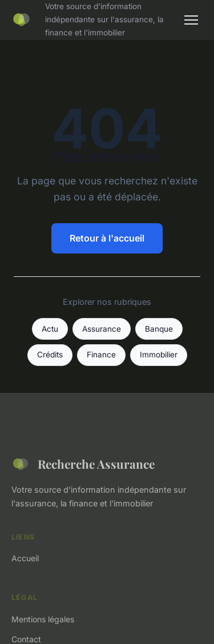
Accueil (25, 558)
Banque (159, 329)
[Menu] (191, 20)
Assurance (102, 329)
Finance (101, 355)
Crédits (50, 355)
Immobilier (159, 355)
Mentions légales (43, 619)
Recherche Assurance (83, 464)
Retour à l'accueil (107, 238)
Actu (50, 329)
